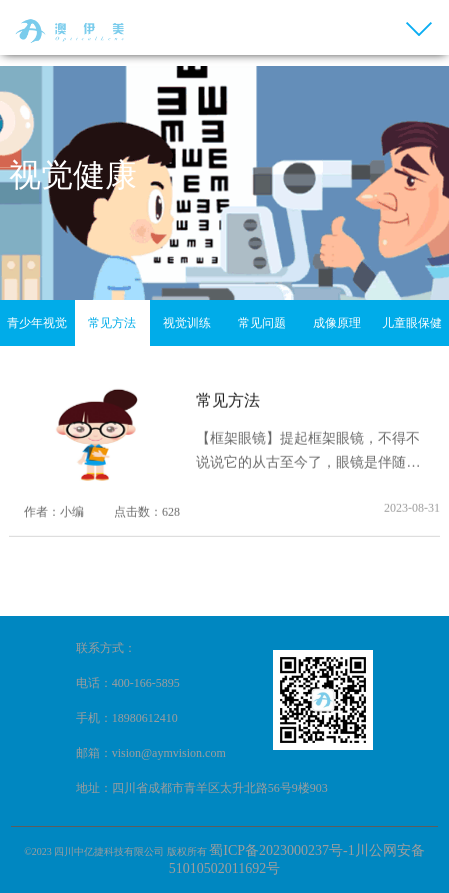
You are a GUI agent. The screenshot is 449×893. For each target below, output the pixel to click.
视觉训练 (187, 323)
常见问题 (262, 323)
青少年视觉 (37, 323)
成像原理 (337, 323)
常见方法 (112, 323)
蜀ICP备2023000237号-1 (281, 850)
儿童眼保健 (412, 323)
